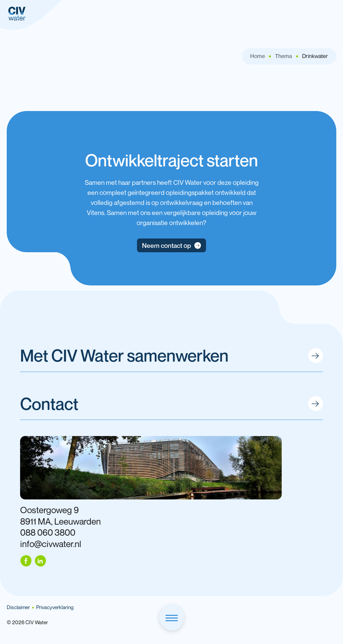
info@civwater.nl (51, 544)
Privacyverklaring (55, 607)
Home (258, 56)
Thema (284, 56)
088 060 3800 (48, 532)
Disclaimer (18, 607)
